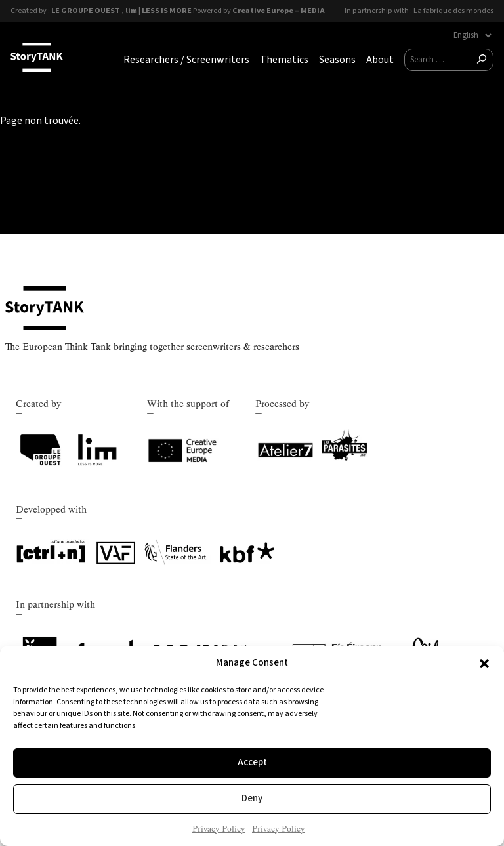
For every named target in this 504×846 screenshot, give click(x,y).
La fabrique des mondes (453, 11)
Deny (252, 798)
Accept (252, 762)
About (380, 60)
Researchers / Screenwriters (186, 60)
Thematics (284, 60)
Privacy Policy (219, 829)
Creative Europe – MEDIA (279, 11)
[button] (484, 664)
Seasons (337, 60)
